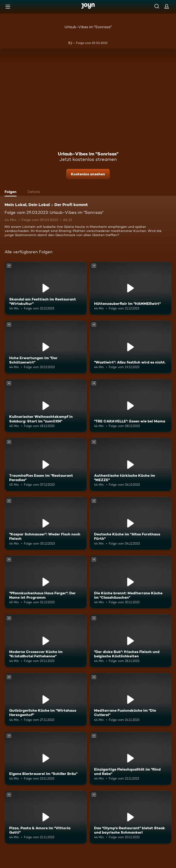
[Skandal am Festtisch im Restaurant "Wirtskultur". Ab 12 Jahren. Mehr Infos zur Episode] (46, 288)
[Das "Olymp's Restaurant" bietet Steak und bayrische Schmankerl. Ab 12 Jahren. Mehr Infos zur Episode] (131, 817)
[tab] (12, 192)
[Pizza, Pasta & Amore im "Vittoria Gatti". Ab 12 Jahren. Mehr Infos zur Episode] (46, 817)
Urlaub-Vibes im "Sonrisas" (88, 27)
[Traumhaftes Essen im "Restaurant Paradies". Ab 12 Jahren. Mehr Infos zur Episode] (46, 464)
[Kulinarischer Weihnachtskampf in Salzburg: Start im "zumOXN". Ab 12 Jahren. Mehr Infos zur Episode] (46, 406)
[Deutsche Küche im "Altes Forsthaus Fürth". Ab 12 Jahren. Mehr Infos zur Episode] (131, 523)
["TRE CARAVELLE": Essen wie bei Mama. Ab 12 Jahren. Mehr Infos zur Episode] (131, 406)
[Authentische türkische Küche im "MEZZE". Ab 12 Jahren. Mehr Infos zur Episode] (131, 464)
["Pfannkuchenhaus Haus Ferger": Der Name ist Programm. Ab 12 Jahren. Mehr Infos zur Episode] (46, 582)
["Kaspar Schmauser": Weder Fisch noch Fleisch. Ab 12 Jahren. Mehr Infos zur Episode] (46, 523)
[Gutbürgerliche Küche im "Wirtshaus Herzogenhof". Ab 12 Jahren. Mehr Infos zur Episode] (46, 700)
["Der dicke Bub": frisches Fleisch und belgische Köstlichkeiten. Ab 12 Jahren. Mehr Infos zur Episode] (131, 641)
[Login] (167, 6)
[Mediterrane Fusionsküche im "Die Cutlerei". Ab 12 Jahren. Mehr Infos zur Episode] (131, 700)
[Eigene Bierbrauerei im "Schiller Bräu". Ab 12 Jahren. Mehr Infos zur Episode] (46, 758)
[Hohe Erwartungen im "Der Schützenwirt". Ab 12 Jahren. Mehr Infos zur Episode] (46, 347)
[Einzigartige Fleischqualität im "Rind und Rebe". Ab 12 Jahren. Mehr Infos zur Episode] (131, 758)
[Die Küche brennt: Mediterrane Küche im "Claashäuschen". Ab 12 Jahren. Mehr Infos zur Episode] (131, 582)
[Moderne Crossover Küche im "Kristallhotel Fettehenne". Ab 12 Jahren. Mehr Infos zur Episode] (46, 641)
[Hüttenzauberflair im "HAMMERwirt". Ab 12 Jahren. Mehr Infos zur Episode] (131, 288)
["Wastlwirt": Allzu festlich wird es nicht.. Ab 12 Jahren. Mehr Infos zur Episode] (131, 347)
